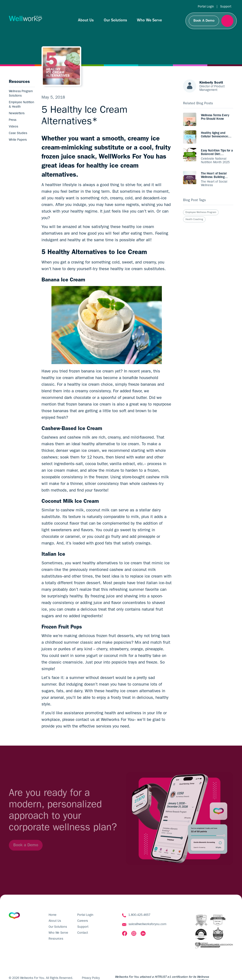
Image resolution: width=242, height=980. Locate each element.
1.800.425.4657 (139, 915)
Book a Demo (26, 849)
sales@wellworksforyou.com (147, 924)
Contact (83, 933)
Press (13, 120)
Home (53, 915)
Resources (56, 939)
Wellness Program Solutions (21, 94)
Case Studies (18, 133)
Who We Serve (149, 21)
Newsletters (17, 114)
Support (226, 7)
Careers (83, 921)
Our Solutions (115, 21)
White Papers (18, 140)
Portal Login (206, 7)
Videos (13, 127)
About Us (86, 21)
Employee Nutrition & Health (22, 105)
